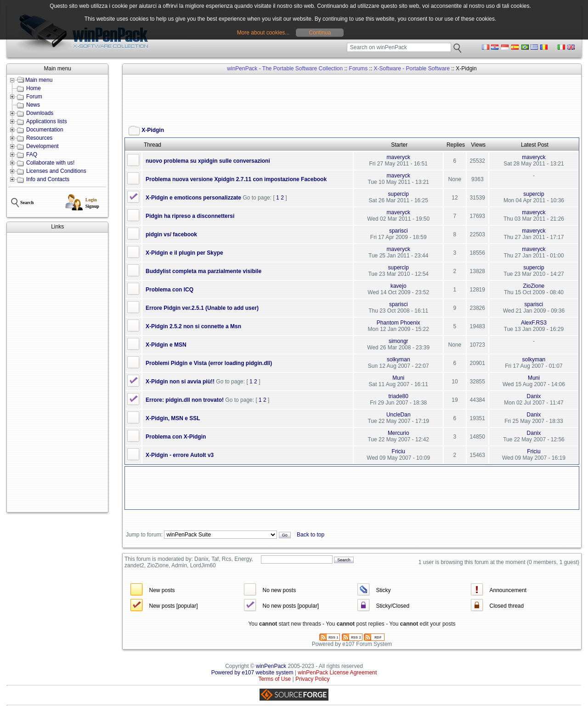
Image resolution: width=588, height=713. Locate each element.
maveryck (399, 157)
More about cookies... (263, 33)
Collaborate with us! (50, 163)
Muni (398, 378)
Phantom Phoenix (399, 323)
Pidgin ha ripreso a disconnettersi (190, 216)
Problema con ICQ (170, 290)
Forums (359, 68)
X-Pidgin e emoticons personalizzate (193, 198)
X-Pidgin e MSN (166, 345)
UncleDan (399, 415)
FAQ (32, 154)
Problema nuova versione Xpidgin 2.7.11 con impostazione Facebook (236, 179)
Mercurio (399, 433)
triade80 (399, 396)
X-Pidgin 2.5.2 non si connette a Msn (193, 326)
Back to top (311, 535)
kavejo (399, 286)
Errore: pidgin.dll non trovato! (185, 400)
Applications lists (47, 121)
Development (42, 146)
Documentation (45, 130)
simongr (399, 341)
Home (34, 88)
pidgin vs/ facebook (171, 234)
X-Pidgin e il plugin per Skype (184, 253)
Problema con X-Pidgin (176, 437)
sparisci (399, 231)
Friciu (399, 451)
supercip (399, 194)
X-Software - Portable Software (412, 68)
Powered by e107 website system (252, 673)
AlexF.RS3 (534, 323)
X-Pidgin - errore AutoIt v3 (180, 455)
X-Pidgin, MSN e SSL (173, 418)
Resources (39, 138)
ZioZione (534, 286)
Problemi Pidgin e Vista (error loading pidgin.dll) (209, 363)
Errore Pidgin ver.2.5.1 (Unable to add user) (202, 308)
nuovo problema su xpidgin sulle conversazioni (208, 161)
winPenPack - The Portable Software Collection (285, 68)
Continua (320, 33)
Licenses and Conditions (56, 171)
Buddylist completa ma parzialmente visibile (204, 271)
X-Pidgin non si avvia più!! (180, 382)
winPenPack (271, 666)
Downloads (40, 113)
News (33, 105)
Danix (534, 396)
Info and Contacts (48, 179)
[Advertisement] (57, 372)
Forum (34, 97)
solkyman (399, 359)
